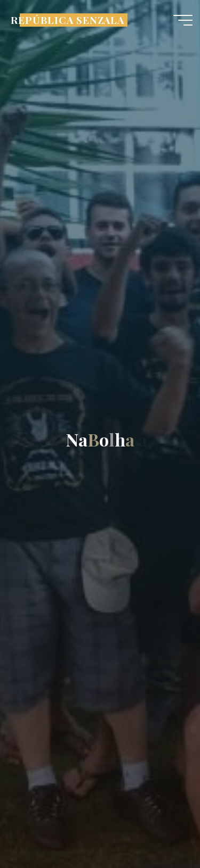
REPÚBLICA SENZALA (67, 20)
